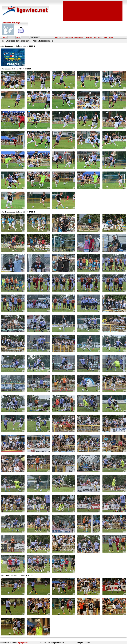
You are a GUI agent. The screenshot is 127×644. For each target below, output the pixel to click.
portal (111, 37)
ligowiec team (59, 643)
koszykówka (79, 37)
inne (105, 37)
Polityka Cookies (83, 643)
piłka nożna (69, 37)
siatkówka (88, 37)
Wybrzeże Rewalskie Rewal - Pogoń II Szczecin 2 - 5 (30, 41)
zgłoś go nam (23, 643)
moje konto (59, 37)
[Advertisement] (93, 10)
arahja (8, 576)
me (7, 69)
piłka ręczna (98, 37)
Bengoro (9, 46)
